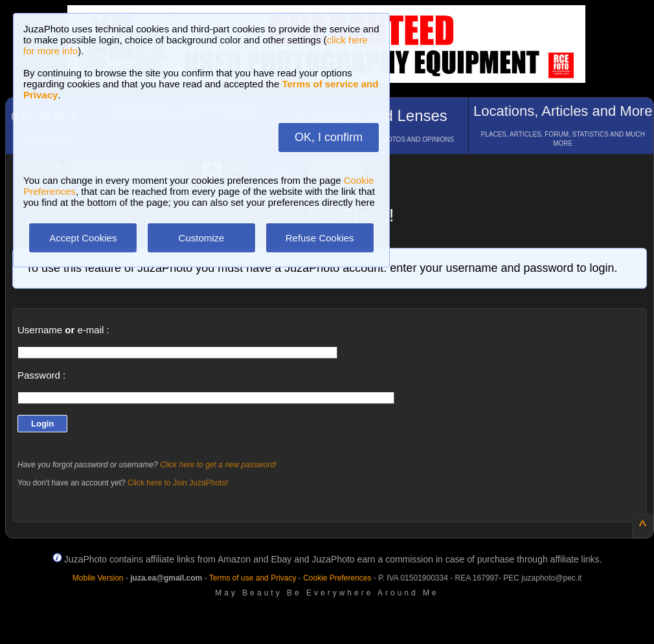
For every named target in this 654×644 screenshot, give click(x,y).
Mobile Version (98, 578)
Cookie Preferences (337, 578)
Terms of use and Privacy (253, 578)
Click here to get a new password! (218, 465)
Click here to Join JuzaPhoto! (178, 483)
